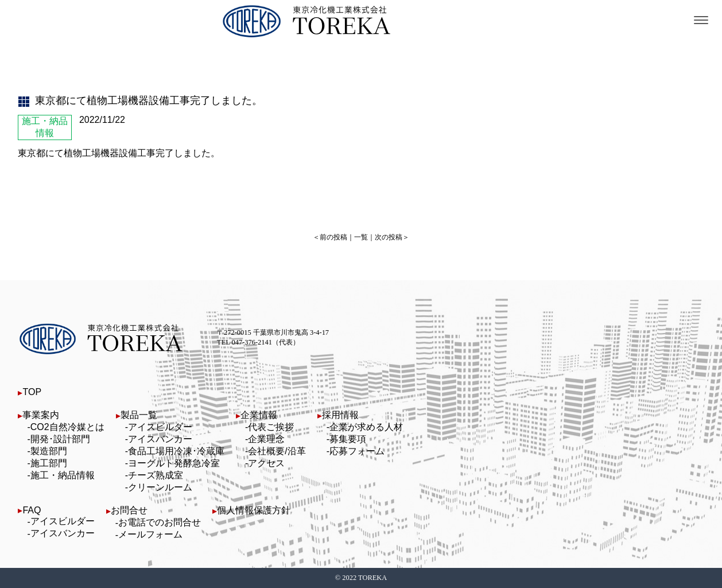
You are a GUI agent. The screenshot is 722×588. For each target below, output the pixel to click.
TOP (32, 392)
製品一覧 (139, 415)
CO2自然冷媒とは (67, 427)
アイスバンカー (160, 439)
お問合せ (129, 510)
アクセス (266, 463)
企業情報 (259, 415)
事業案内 (41, 415)
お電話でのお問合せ (160, 522)
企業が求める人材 (366, 427)
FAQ (32, 510)
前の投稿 (333, 237)
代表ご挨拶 (271, 427)
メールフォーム (150, 534)
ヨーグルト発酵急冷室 (174, 463)
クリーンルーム (160, 487)
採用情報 (340, 415)
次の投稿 (389, 237)
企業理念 (266, 439)
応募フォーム (357, 451)
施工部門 (49, 463)
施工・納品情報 (63, 475)
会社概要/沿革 (277, 451)
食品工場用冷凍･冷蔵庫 (176, 451)
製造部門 (49, 451)
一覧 (361, 237)
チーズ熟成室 (156, 475)
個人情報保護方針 (254, 510)
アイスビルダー (160, 427)
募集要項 (348, 439)
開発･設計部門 (60, 439)
